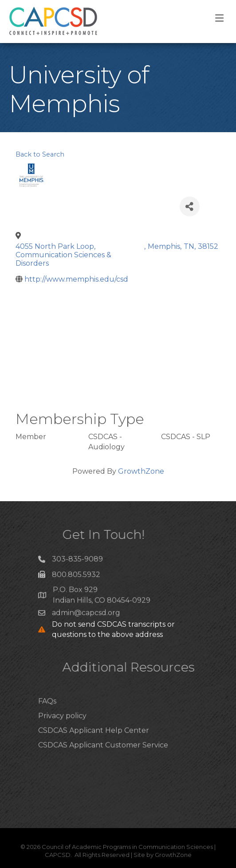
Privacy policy (62, 728)
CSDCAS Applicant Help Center (94, 743)
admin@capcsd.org (86, 615)
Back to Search (40, 154)
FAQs (47, 713)
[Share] (190, 206)
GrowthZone (141, 471)
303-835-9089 (77, 562)
